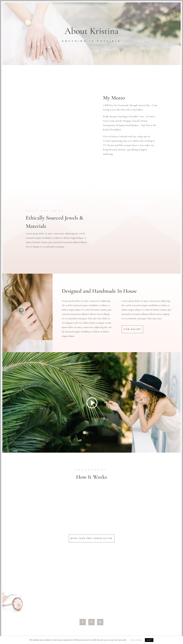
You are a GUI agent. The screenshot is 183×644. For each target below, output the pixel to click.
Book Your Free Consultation (92, 538)
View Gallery (132, 329)
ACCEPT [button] (149, 640)
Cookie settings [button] (136, 640)
